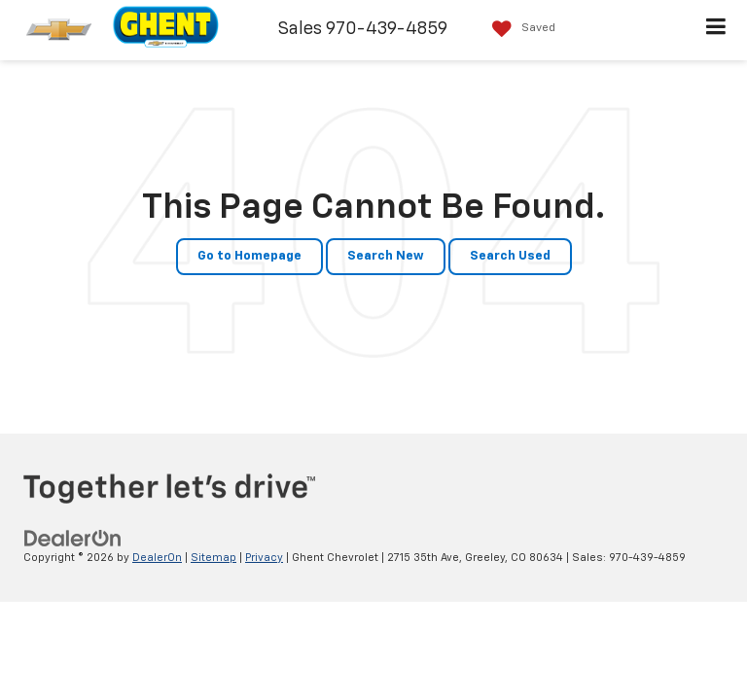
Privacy (264, 558)
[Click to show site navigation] (716, 30)
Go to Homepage (249, 256)
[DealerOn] (73, 538)
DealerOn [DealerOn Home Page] (157, 558)
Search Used (510, 256)
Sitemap (213, 558)
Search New (386, 256)
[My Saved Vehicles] (519, 29)
